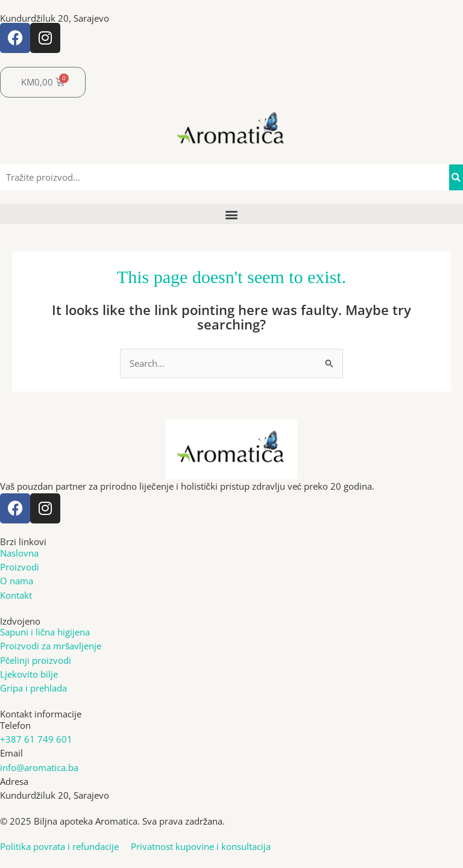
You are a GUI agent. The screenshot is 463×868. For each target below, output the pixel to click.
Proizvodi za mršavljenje (51, 646)
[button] (231, 214)
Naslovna (19, 553)
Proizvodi (20, 567)
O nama (17, 581)
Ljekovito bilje (29, 674)
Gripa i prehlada (33, 688)
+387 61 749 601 (36, 739)
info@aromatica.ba (39, 767)
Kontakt (16, 595)
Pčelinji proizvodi (36, 660)
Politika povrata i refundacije (65, 846)
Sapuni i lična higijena (45, 632)
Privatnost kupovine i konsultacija (201, 846)
